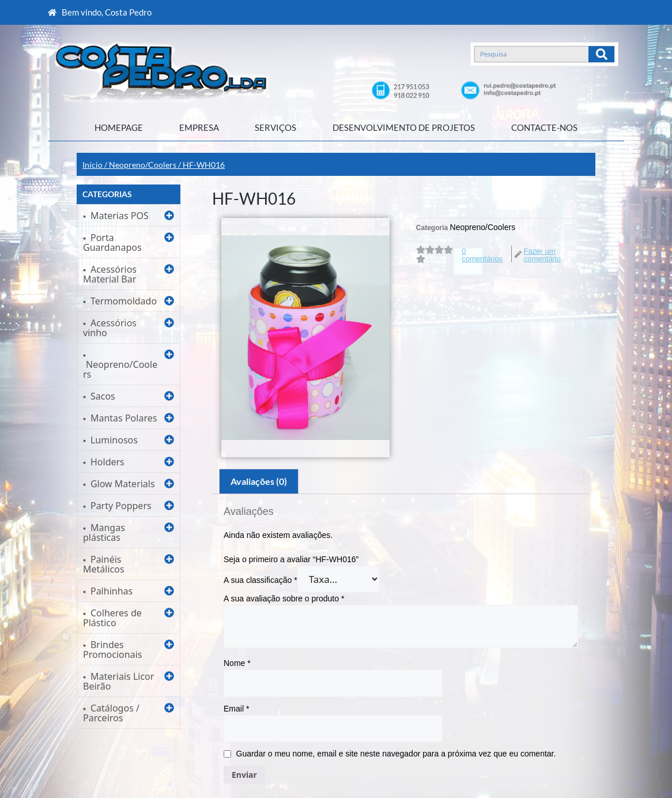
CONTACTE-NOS (544, 127)
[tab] (259, 481)
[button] (129, 215)
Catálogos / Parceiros (111, 713)
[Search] (601, 54)
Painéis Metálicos (104, 564)
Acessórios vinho (110, 328)
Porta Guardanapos (112, 242)
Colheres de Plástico (112, 618)
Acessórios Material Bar (110, 274)
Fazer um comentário (542, 255)
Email (236, 709)
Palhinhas (112, 591)
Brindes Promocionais (112, 650)
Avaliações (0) (259, 481)
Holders (107, 462)
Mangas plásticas (104, 532)
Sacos (103, 396)
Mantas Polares (124, 418)
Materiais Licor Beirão (118, 681)
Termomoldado (124, 301)
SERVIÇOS (275, 127)
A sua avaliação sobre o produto (284, 598)
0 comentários (482, 255)
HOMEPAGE (119, 127)
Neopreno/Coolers (143, 165)
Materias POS (120, 216)
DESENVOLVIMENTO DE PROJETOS (404, 127)
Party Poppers (121, 506)
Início (93, 165)
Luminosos (114, 440)
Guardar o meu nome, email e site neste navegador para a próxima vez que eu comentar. (396, 754)
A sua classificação (261, 580)
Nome (237, 663)
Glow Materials (123, 484)
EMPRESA (199, 127)
